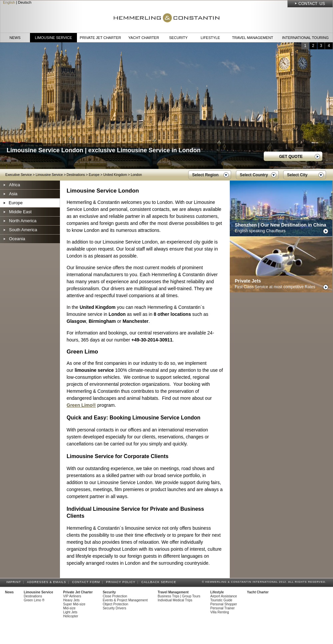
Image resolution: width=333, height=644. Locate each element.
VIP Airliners (72, 596)
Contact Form (87, 582)
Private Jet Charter (101, 38)
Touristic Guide (221, 600)
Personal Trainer (223, 608)
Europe (94, 175)
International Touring (305, 38)
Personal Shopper (224, 604)
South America (23, 230)
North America (23, 221)
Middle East (20, 212)
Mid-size (69, 608)
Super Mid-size (74, 604)
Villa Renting (220, 612)
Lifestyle (210, 38)
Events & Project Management (125, 600)
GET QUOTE (291, 157)
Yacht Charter (144, 38)
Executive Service (18, 175)
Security (178, 38)
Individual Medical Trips (175, 600)
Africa (14, 185)
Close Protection (115, 596)
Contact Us (312, 4)
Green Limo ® (34, 600)
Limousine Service (54, 38)
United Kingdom (115, 175)
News (15, 38)
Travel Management (253, 38)
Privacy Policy (122, 582)
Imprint (15, 582)
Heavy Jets (71, 600)
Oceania (17, 239)
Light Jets (70, 612)
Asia (13, 194)
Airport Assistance (224, 596)
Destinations (76, 175)
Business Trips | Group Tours (179, 596)
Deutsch (25, 2)
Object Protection (115, 604)
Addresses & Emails (48, 582)
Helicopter (71, 616)
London (136, 175)
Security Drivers (114, 608)
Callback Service (160, 582)
